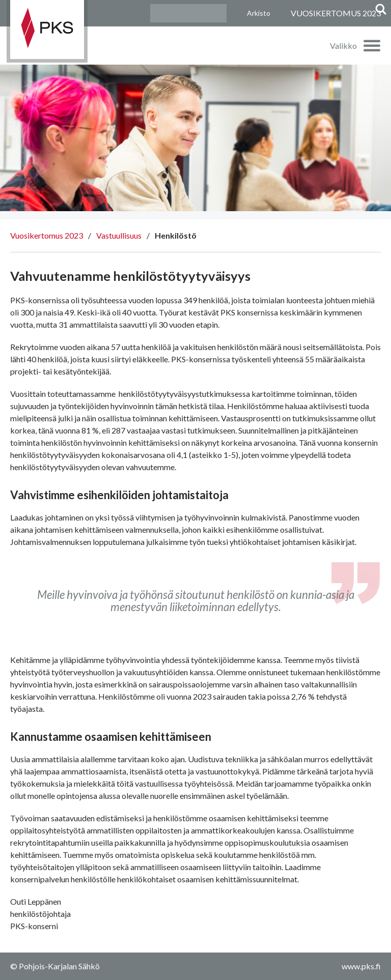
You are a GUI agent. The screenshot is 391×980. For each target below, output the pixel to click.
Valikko (343, 46)
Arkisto (259, 13)
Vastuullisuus (119, 235)
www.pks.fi (361, 966)
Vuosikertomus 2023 (47, 235)
